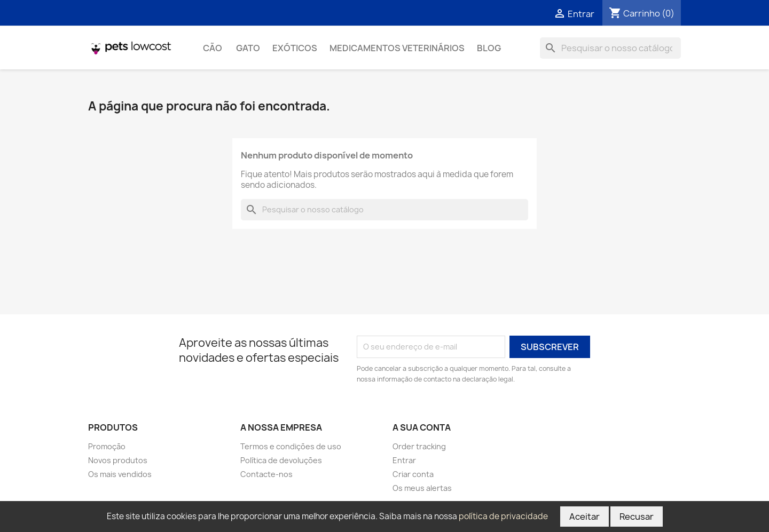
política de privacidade (503, 516)
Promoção (107, 446)
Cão (213, 48)
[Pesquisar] (610, 48)
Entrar (404, 460)
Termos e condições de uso (291, 446)
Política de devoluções (281, 460)
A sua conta (422, 427)
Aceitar (584, 517)
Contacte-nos (266, 474)
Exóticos (295, 48)
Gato (248, 48)
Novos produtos (118, 460)
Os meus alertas (422, 488)
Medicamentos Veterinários (397, 48)
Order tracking (419, 446)
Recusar (637, 517)
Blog (489, 48)
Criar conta (413, 474)
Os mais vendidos (120, 474)
